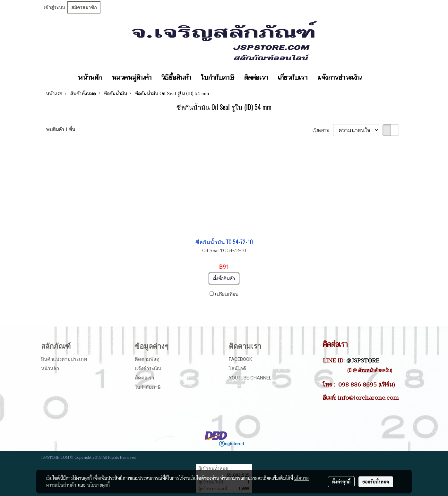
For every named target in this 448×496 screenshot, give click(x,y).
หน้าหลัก (90, 78)
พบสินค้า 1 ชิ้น (60, 130)
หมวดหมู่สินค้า (132, 78)
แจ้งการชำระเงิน (340, 78)
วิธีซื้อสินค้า (176, 78)
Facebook (241, 359)
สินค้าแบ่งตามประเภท (64, 359)
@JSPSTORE (363, 361)
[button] (372, 78)
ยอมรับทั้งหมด (376, 482)
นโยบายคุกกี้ (99, 485)
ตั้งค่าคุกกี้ (341, 482)
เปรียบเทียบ (227, 294)
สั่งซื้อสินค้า (224, 278)
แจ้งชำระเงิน (148, 369)
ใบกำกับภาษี (218, 78)
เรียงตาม (323, 130)
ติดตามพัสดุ (147, 359)
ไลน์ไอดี (237, 369)
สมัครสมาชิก (84, 7)
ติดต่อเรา (256, 78)
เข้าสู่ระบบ (54, 7)
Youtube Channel (250, 378)
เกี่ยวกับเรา (293, 78)
